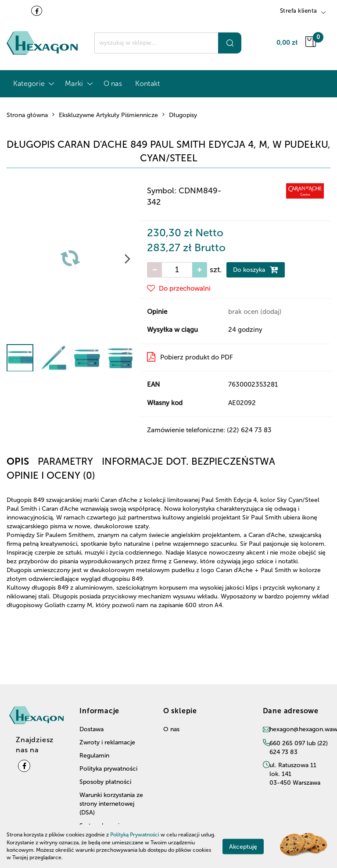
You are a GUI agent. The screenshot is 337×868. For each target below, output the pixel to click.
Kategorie (32, 84)
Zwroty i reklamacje (107, 742)
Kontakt (148, 84)
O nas (113, 84)
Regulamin (94, 756)
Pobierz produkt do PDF (190, 357)
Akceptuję (243, 846)
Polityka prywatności (108, 769)
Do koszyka (256, 270)
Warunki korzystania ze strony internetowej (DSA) (111, 804)
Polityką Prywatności (135, 835)
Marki (77, 84)
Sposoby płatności (105, 782)
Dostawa (91, 729)
